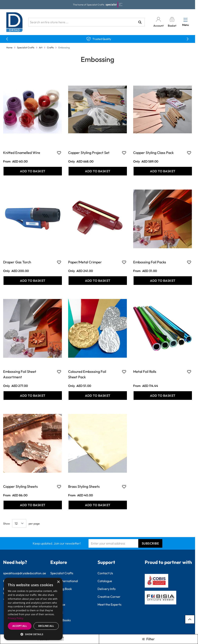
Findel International (64, 581)
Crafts (50, 47)
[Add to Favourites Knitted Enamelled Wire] (59, 153)
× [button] (58, 582)
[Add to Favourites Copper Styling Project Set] (124, 153)
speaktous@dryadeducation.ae (25, 573)
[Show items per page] (19, 523)
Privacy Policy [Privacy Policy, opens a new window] (16, 618)
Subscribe (150, 543)
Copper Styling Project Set (89, 153)
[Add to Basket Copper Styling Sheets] (33, 505)
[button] (33, 634)
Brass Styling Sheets (84, 486)
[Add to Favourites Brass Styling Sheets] (124, 487)
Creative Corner (109, 597)
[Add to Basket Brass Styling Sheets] (98, 505)
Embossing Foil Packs (150, 262)
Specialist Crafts (26, 47)
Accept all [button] (20, 626)
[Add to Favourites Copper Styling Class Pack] (189, 153)
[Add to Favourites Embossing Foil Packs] (189, 262)
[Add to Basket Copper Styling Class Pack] (163, 171)
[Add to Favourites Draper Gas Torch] (59, 262)
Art (41, 47)
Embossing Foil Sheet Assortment (20, 374)
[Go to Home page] (14, 22)
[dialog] (33, 609)
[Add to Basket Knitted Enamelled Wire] (33, 171)
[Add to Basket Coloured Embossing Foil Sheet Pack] (98, 396)
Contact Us (105, 573)
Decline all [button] (46, 626)
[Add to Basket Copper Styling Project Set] (98, 171)
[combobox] (86, 22)
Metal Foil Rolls (145, 372)
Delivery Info (107, 589)
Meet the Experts (109, 604)
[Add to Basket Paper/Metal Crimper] (98, 281)
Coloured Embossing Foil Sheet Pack (87, 374)
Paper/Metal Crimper (85, 262)
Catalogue (105, 581)
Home (9, 47)
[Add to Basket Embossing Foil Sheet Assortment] (33, 396)
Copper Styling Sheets (20, 486)
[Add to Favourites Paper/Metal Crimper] (124, 262)
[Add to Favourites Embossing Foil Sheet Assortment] (59, 372)
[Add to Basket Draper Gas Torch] (33, 281)
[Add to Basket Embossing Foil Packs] (163, 281)
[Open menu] (185, 20)
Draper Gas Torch (17, 262)
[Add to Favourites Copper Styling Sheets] (59, 487)
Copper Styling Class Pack (153, 153)
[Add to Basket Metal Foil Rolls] (163, 396)
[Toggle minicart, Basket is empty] (172, 22)
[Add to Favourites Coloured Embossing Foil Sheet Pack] (124, 372)
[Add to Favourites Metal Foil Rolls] (189, 372)
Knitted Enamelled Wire (22, 153)
